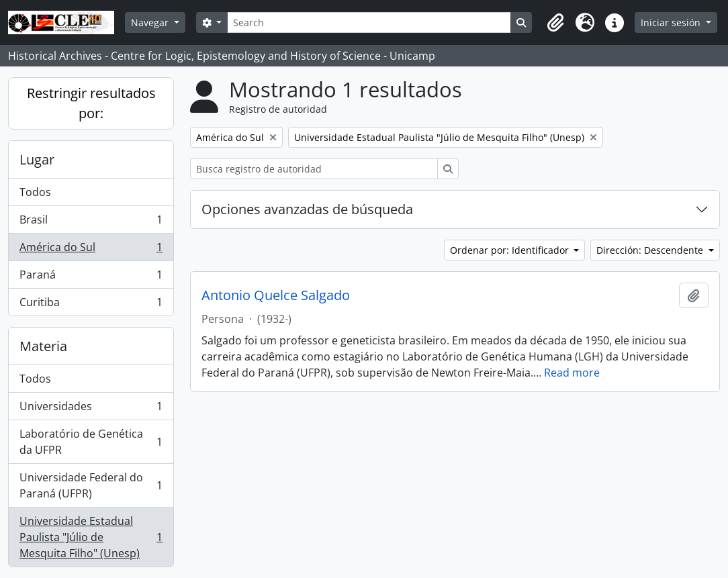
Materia (43, 346)
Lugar (37, 159)
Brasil (91, 223)
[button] (555, 23)
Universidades (91, 409)
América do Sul (91, 250)
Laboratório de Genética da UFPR (91, 442)
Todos (35, 192)
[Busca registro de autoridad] (314, 169)
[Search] (369, 22)
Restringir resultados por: (91, 103)
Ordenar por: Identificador (511, 250)
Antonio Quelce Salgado (276, 295)
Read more (572, 373)
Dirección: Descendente (651, 250)
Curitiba (91, 305)
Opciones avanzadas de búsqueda (307, 209)
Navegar (151, 22)
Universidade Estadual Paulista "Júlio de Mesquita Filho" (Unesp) (91, 537)
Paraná (91, 278)
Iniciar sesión (672, 22)
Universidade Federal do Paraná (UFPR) (91, 485)
